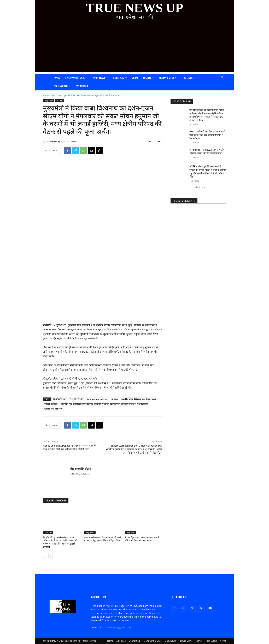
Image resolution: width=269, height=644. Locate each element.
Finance (199, 641)
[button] (222, 78)
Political (120, 78)
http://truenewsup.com (80, 474)
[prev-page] (45, 555)
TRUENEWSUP (77, 399)
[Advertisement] (134, 48)
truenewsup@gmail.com (117, 627)
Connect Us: (135, 641)
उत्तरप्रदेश (114, 399)
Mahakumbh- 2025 (76, 78)
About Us (121, 641)
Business (189, 78)
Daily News (100, 78)
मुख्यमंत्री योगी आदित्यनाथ (53, 409)
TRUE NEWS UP (60, 399)
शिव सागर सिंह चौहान (58, 142)
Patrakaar (83, 86)
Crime (135, 78)
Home (57, 78)
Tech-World (62, 86)
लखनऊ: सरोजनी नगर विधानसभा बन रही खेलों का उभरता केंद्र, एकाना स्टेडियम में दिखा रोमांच (207, 135)
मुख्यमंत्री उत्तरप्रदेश (51, 404)
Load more (198, 187)
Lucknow (59, 100)
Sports (149, 78)
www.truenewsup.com (97, 399)
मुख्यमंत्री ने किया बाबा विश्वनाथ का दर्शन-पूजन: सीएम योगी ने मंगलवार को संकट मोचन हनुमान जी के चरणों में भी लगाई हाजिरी (104, 404)
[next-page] (51, 555)
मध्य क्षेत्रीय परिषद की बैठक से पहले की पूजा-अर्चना (138, 399)
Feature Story (169, 78)
